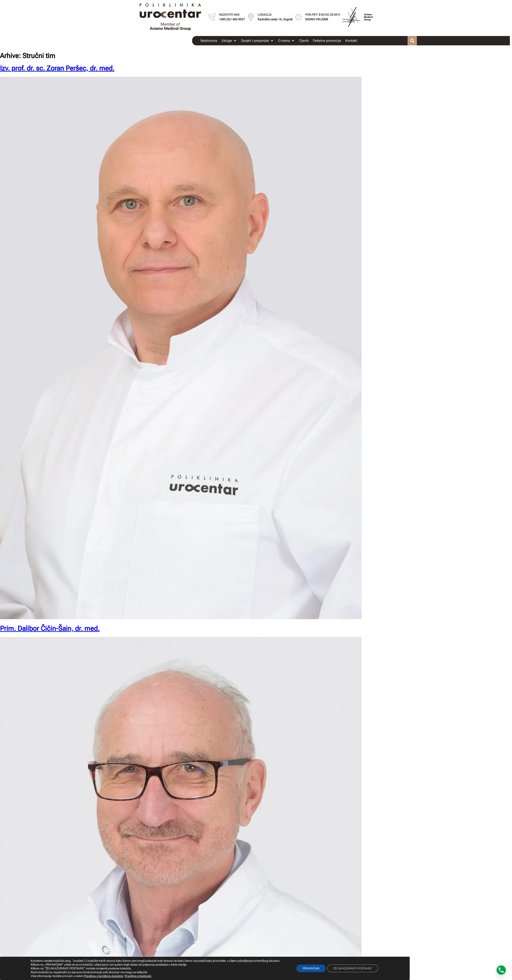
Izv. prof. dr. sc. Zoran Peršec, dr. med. (57, 68)
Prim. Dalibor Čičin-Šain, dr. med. (50, 628)
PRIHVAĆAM (311, 968)
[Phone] (501, 970)
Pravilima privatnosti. (138, 976)
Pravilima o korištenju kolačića (103, 976)
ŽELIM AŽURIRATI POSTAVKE (353, 968)
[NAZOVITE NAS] (212, 17)
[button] (229, 41)
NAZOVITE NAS (229, 15)
